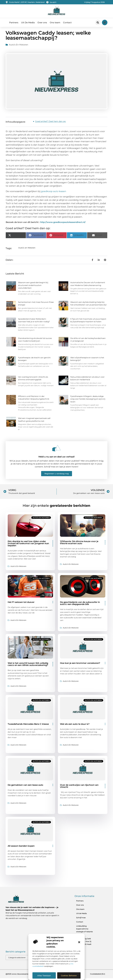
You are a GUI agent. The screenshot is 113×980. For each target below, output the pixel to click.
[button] (79, 942)
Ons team (55, 22)
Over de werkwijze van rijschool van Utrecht (79, 788)
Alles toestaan (44, 976)
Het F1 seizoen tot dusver (21, 604)
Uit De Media (28, 22)
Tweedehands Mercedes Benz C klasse (28, 726)
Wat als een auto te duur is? (75, 726)
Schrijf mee (81, 919)
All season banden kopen (21, 848)
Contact (67, 22)
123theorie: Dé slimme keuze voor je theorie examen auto (79, 544)
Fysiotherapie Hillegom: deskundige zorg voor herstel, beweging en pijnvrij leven (88, 401)
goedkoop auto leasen (54, 193)
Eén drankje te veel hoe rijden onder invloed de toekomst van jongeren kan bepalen (28, 545)
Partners (14, 22)
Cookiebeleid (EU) (98, 976)
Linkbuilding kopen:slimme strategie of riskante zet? (84, 932)
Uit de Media (81, 915)
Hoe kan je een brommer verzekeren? (80, 665)
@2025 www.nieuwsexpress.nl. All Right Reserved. (27, 976)
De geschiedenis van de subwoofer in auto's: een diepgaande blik (80, 605)
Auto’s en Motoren (19, 46)
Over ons (42, 22)
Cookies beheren (69, 976)
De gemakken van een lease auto (25, 787)
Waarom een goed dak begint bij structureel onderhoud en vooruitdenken (33, 287)
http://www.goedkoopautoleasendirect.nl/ (63, 224)
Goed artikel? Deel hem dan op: (50, 123)
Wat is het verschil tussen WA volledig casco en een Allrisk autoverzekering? (28, 666)
